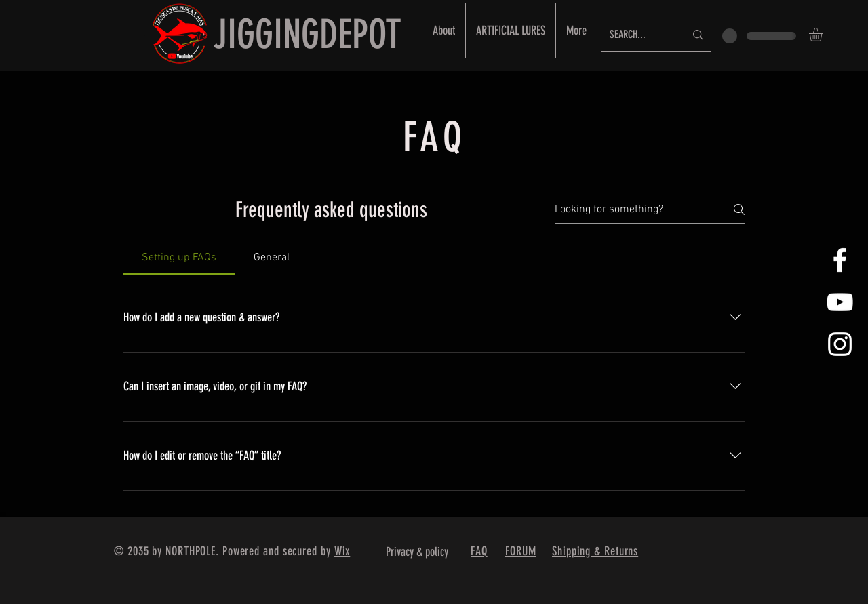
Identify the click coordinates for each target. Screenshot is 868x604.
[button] (824, 35)
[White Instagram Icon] (840, 344)
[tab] (179, 258)
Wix (342, 551)
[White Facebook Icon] (840, 260)
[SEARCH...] (637, 35)
